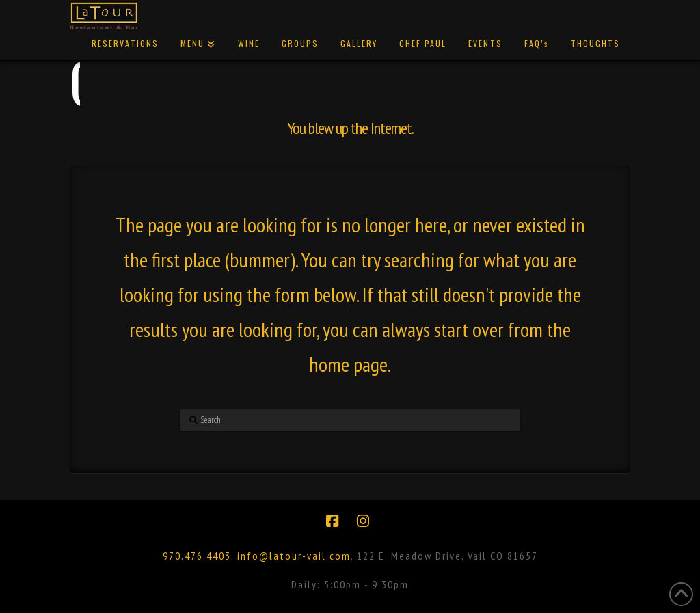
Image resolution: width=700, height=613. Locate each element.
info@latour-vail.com (294, 556)
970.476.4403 (197, 556)
